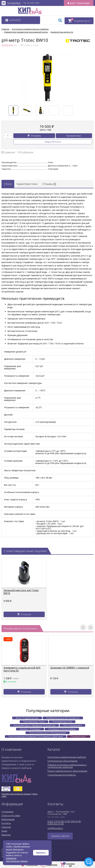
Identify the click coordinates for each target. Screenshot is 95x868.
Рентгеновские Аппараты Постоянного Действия (36, 736)
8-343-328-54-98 (73, 821)
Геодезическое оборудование (62, 761)
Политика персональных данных (16, 794)
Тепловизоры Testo (34, 722)
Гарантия (6, 827)
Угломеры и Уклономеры (62, 729)
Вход (72, 3)
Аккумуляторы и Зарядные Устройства (34, 725)
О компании (7, 812)
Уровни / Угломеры (30, 729)
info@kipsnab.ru (55, 828)
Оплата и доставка (11, 815)
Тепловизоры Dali (62, 722)
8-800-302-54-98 (56, 824)
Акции (4, 831)
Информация (8, 819)
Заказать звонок (60, 836)
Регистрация (83, 3)
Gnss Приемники (72, 725)
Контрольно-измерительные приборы (67, 757)
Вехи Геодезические (27, 718)
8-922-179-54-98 (56, 821)
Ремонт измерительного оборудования (67, 771)
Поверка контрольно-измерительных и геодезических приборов (67, 766)
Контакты (6, 823)
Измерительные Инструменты (63, 718)
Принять (41, 853)
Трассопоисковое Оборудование (48, 733)
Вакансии (6, 835)
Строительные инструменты (62, 775)
